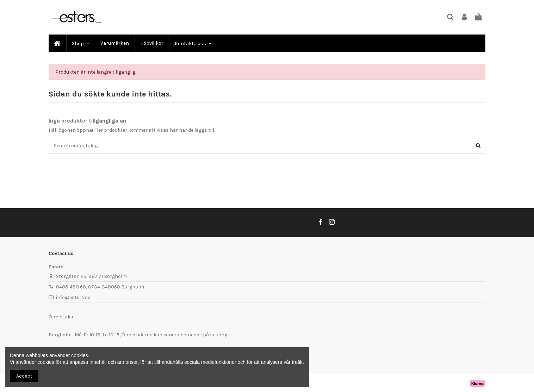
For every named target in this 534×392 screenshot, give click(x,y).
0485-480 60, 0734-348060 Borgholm (100, 287)
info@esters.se (73, 297)
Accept (24, 376)
